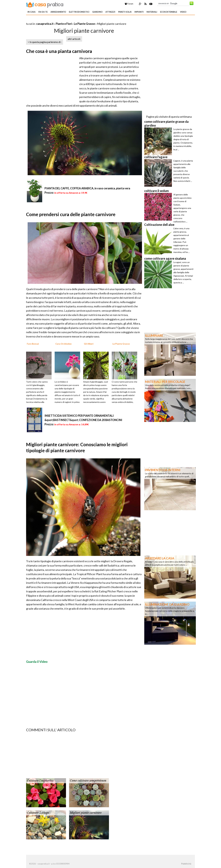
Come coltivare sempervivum (88, 781)
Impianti (139, 12)
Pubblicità (186, 864)
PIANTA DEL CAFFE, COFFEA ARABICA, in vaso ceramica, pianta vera (87, 188)
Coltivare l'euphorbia (40, 781)
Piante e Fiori (64, 24)
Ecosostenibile (169, 12)
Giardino (97, 12)
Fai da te (43, 12)
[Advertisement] (62, 20)
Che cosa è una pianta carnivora (59, 51)
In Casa (31, 12)
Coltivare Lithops (38, 813)
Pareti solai (125, 12)
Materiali (152, 12)
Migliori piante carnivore (86, 813)
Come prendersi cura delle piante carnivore (71, 214)
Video (183, 12)
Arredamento (58, 12)
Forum (129, 4)
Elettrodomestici (79, 12)
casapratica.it (45, 24)
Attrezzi (110, 12)
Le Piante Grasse (84, 24)
